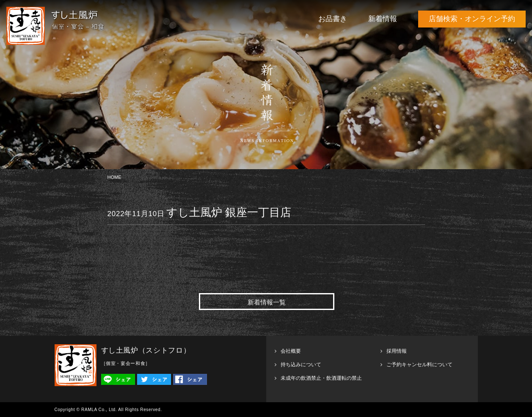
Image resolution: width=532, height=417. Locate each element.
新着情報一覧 (267, 302)
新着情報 (383, 19)
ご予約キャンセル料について (419, 365)
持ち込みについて (301, 365)
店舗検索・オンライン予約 (472, 19)
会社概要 (291, 351)
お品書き (333, 19)
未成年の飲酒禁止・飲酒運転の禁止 (321, 378)
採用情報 (397, 351)
